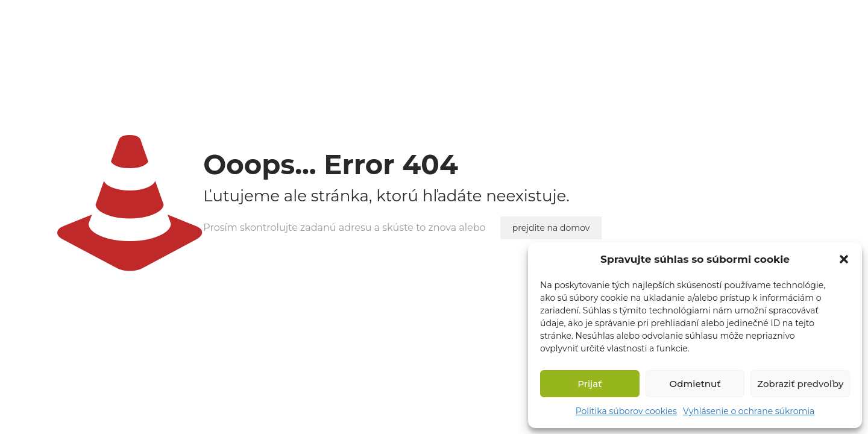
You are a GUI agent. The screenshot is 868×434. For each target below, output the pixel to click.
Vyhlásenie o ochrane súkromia (749, 411)
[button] (844, 259)
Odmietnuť (695, 384)
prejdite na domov (551, 228)
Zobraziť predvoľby (800, 384)
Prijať (590, 384)
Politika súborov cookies (626, 411)
